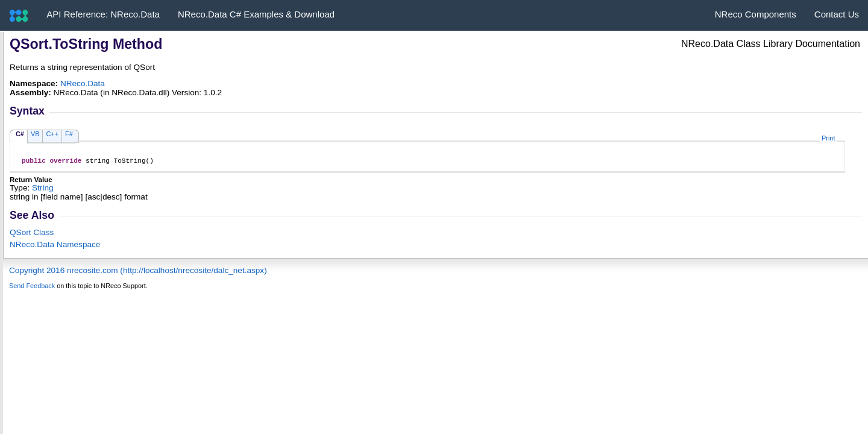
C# (20, 134)
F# (69, 134)
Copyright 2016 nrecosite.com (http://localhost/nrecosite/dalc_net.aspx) (138, 272)
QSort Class (32, 234)
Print (828, 138)
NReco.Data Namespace (55, 246)
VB (35, 134)
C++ (52, 134)
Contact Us (837, 14)
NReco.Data (83, 83)
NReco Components (756, 14)
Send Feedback (32, 288)
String (43, 190)
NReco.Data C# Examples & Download (256, 14)
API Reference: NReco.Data (103, 14)
